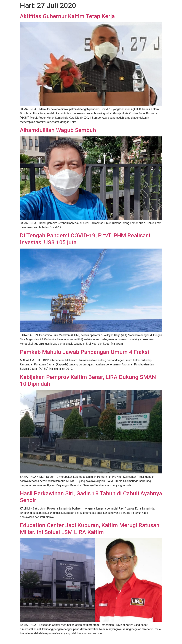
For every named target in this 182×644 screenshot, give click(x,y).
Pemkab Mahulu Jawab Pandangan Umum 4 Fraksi (84, 352)
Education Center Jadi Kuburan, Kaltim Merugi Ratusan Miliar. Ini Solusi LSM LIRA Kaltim (90, 529)
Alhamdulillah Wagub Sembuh (58, 130)
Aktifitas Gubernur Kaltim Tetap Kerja (67, 16)
